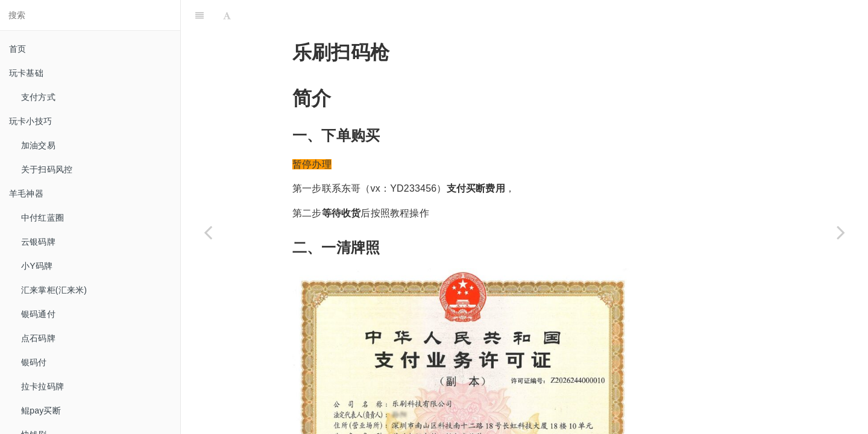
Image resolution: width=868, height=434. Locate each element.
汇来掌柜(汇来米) (54, 290)
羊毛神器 (26, 193)
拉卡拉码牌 (42, 386)
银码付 (34, 362)
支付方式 (38, 97)
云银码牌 (38, 242)
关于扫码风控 (47, 169)
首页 (17, 49)
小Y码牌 (37, 266)
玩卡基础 (26, 73)
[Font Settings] (227, 15)
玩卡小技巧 (30, 121)
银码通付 (38, 314)
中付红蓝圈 (42, 218)
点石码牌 (38, 338)
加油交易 (38, 145)
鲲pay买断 (41, 410)
